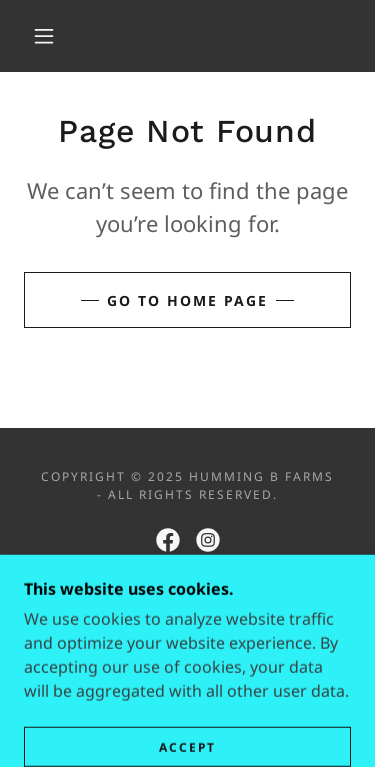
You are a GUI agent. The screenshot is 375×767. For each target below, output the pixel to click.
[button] (44, 36)
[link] (168, 540)
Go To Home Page (187, 300)
